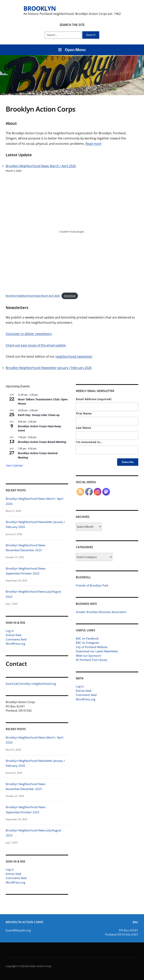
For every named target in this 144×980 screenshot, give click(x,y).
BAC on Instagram (88, 643)
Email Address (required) (94, 399)
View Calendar (14, 466)
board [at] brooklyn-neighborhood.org (31, 684)
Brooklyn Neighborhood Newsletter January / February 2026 (49, 368)
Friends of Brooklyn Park (92, 585)
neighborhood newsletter (74, 356)
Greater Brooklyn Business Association (101, 612)
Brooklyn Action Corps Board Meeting (42, 442)
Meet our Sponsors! (89, 656)
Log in (10, 631)
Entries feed (13, 635)
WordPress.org (15, 644)
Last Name (83, 428)
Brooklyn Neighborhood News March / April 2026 (41, 166)
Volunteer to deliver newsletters (29, 334)
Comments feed (16, 639)
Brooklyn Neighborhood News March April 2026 (33, 296)
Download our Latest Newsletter (97, 651)
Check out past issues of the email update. (36, 345)
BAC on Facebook (87, 638)
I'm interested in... (89, 442)
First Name (84, 413)
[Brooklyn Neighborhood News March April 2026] (72, 232)
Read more (93, 144)
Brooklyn (40, 8)
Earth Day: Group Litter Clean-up (39, 415)
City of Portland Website (92, 647)
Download (70, 296)
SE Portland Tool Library (92, 660)
